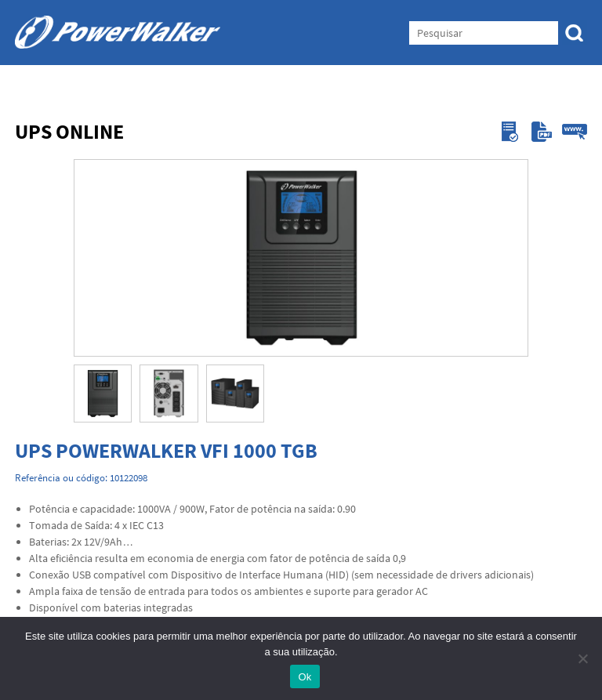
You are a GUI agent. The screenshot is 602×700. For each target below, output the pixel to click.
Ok (305, 677)
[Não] (582, 658)
